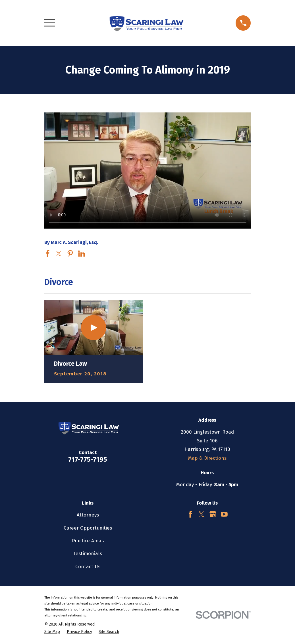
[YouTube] (224, 514)
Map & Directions (207, 458)
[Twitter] (201, 514)
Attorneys (88, 515)
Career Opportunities (88, 528)
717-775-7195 (88, 459)
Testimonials (88, 554)
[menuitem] (52, 632)
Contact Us (88, 567)
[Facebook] (190, 514)
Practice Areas (88, 541)
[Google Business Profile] (213, 514)
